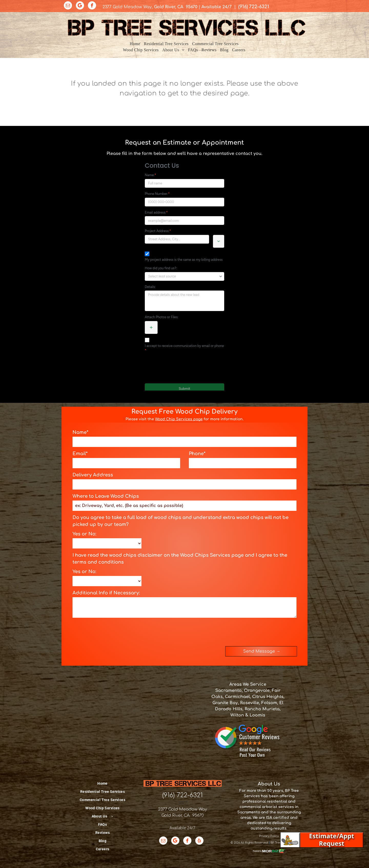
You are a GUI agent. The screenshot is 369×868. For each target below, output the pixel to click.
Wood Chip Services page (179, 419)
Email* (80, 454)
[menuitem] (135, 44)
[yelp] (199, 841)
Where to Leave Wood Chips (106, 496)
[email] (68, 6)
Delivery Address (93, 475)
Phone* (197, 454)
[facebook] (92, 6)
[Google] (80, 6)
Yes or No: (84, 534)
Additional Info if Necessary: (106, 593)
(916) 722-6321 (182, 795)
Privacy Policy (269, 836)
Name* (80, 432)
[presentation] (111, 631)
